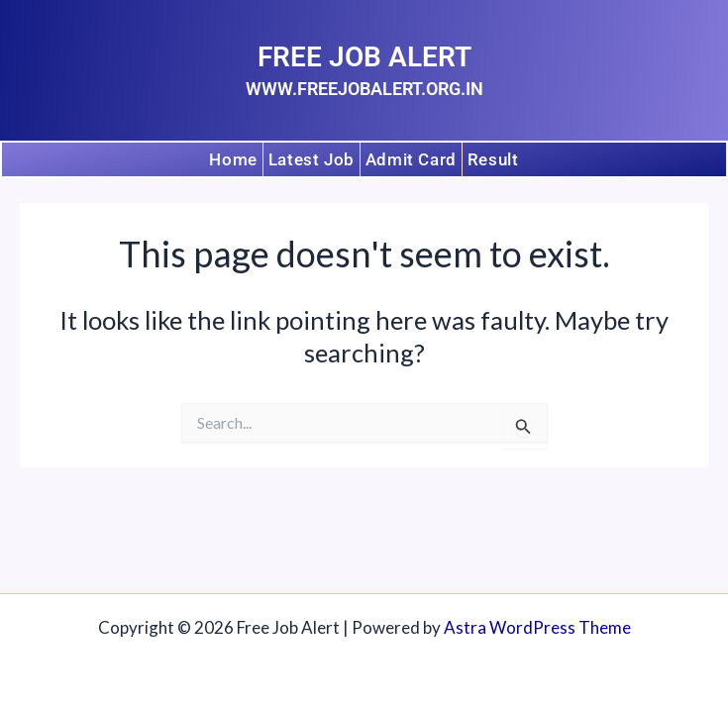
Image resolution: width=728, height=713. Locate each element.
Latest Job (312, 158)
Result (493, 158)
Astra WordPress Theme (537, 627)
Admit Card (411, 158)
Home (233, 158)
